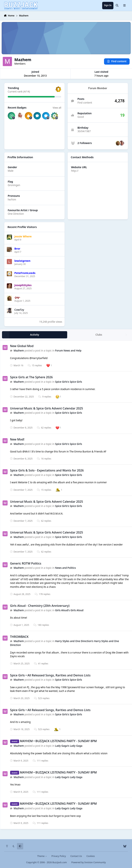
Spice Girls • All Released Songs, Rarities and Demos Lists (50, 675)
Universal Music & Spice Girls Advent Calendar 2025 (46, 408)
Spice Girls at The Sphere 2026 (31, 377)
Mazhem (19, 351)
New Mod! (17, 439)
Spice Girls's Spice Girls (68, 382)
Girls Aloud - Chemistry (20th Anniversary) (40, 606)
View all (57, 108)
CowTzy (19, 309)
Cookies (90, 856)
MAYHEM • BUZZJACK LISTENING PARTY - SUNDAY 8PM (58, 741)
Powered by (88, 862)
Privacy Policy (59, 856)
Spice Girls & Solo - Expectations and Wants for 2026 (47, 470)
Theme (42, 856)
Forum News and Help (68, 351)
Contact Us (76, 856)
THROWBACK (19, 637)
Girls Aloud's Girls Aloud (69, 610)
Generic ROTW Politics (26, 563)
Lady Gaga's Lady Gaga (69, 746)
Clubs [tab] (99, 335)
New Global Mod (22, 346)
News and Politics (65, 568)
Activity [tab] (35, 335)
